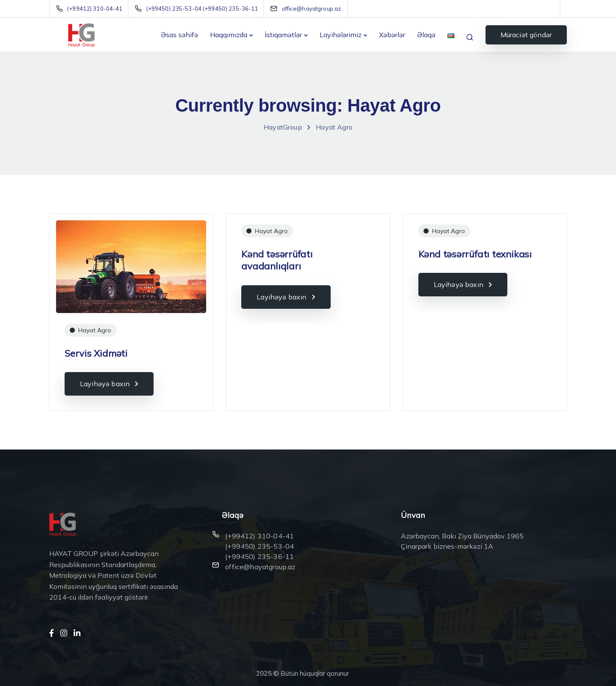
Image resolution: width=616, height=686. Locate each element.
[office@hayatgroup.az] (312, 9)
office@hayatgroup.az (260, 567)
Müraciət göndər (526, 35)
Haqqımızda (229, 35)
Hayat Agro (95, 330)
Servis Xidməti (96, 353)
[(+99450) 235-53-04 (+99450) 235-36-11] (198, 9)
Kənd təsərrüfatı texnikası (475, 254)
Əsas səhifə (179, 35)
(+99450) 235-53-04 (259, 546)
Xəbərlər (392, 35)
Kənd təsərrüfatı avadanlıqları (277, 260)
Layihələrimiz (341, 35)
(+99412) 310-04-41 (259, 536)
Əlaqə (426, 35)
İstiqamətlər (283, 35)
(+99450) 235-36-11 (259, 556)
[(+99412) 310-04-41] (91, 9)
